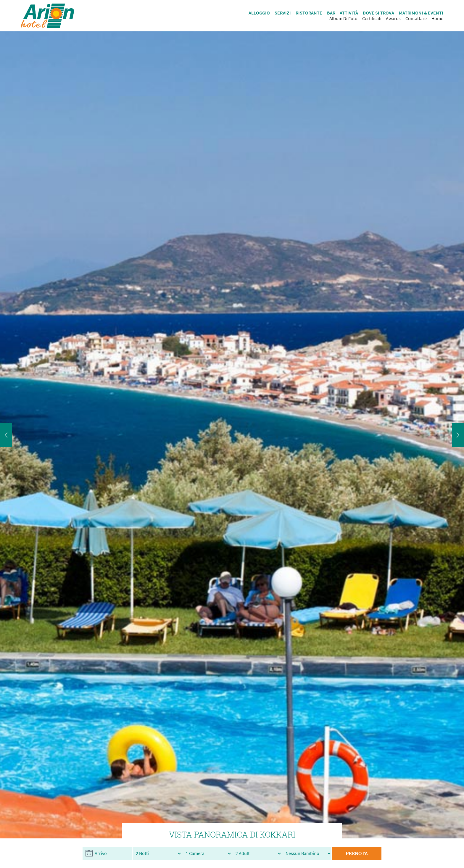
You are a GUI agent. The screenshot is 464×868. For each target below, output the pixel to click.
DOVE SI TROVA (378, 13)
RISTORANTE (309, 13)
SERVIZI (283, 13)
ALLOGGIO (259, 13)
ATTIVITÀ (349, 13)
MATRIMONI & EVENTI (421, 13)
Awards (393, 18)
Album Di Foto (343, 18)
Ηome (437, 18)
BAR (331, 13)
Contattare (416, 18)
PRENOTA (357, 853)
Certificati (372, 18)
